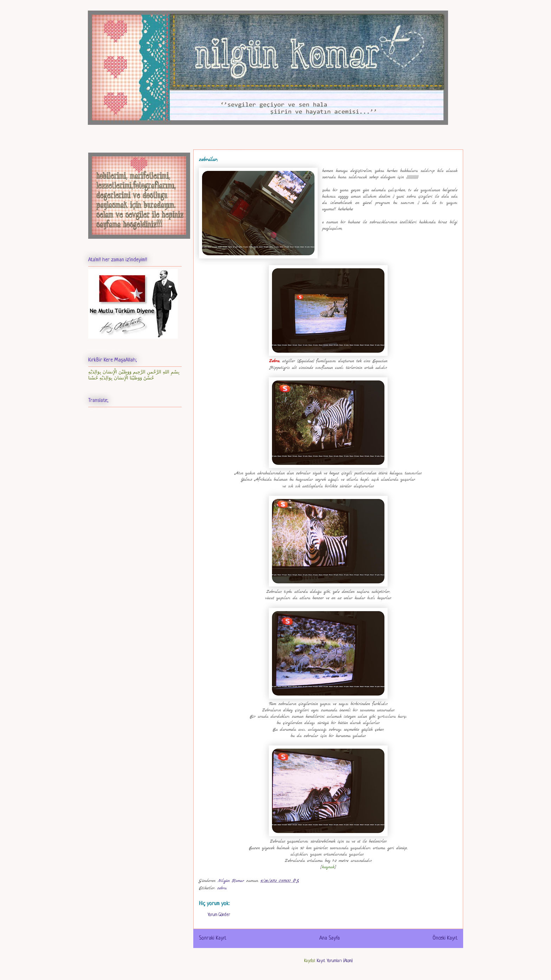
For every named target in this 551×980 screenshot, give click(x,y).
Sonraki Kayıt (213, 938)
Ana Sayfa (330, 938)
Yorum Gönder (219, 915)
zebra (222, 888)
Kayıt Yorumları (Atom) (335, 961)
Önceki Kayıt (445, 938)
